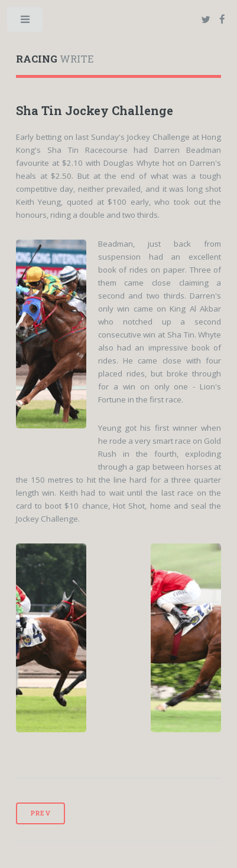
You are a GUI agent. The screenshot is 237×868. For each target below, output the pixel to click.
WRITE (55, 59)
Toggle (26, 22)
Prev (40, 813)
